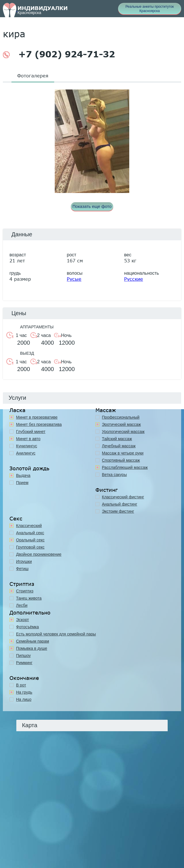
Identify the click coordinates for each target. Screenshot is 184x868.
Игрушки (24, 561)
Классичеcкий (29, 526)
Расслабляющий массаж (125, 467)
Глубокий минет (31, 432)
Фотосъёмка (28, 627)
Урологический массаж (123, 432)
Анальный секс (30, 533)
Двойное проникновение (39, 554)
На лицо (24, 699)
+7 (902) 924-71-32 (59, 54)
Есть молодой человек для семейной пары (56, 634)
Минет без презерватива (39, 424)
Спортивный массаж (121, 460)
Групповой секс (30, 547)
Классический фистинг (123, 497)
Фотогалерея (33, 76)
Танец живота (29, 598)
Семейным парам (33, 641)
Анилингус (26, 453)
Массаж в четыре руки (123, 453)
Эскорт (22, 620)
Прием (22, 483)
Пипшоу (23, 656)
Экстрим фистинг (118, 511)
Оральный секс (30, 540)
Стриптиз (25, 591)
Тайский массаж (117, 439)
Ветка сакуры (114, 475)
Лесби (22, 605)
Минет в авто (28, 439)
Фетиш (22, 569)
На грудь (24, 692)
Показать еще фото (92, 206)
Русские (134, 279)
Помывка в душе (32, 648)
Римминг (24, 663)
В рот (21, 685)
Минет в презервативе (37, 417)
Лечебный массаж (119, 446)
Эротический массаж (122, 424)
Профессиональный (121, 417)
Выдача (23, 475)
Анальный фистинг (120, 504)
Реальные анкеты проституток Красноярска (150, 9)
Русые (74, 279)
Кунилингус (27, 446)
